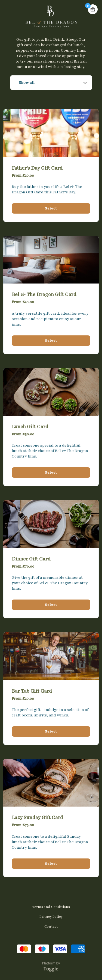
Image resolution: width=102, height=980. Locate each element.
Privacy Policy (51, 917)
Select (51, 208)
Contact (51, 926)
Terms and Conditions (51, 907)
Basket (93, 9)
